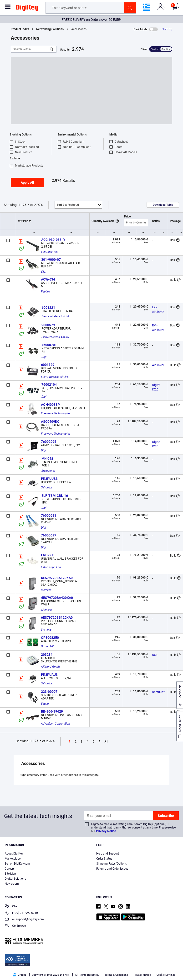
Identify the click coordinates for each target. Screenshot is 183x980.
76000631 (49, 515)
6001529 (48, 365)
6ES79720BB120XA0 (57, 617)
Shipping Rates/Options (112, 864)
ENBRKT (47, 555)
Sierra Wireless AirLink (56, 316)
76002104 (49, 384)
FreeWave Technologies (56, 413)
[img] (27, 9)
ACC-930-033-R (53, 240)
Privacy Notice (106, 831)
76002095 (49, 442)
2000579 (48, 325)
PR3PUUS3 (49, 479)
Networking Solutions (50, 29)
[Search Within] (30, 49)
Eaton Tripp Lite (51, 567)
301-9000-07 (51, 260)
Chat (12, 907)
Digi (44, 272)
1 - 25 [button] (22, 205)
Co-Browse (15, 926)
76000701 (49, 345)
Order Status (104, 859)
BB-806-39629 (52, 711)
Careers (10, 869)
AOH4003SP (50, 405)
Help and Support (108, 854)
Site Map (10, 874)
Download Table (163, 205)
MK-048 (47, 459)
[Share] (167, 29)
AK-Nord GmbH (51, 667)
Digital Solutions (15, 879)
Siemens (46, 590)
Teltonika (47, 487)
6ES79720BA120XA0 (57, 578)
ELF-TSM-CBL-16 (55, 496)
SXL (155, 655)
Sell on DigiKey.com (17, 864)
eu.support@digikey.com (24, 920)
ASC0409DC (50, 422)
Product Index (20, 29)
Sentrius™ (159, 692)
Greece (19, 975)
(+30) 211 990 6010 (21, 913)
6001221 (48, 308)
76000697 (49, 535)
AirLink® (158, 365)
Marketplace (13, 859)
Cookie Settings (166, 975)
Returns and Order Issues (112, 869)
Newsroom (12, 884)
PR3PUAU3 (49, 675)
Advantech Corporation (55, 724)
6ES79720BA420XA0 (57, 598)
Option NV (47, 646)
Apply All (27, 183)
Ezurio (45, 704)
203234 (47, 655)
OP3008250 (50, 638)
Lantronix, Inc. (50, 252)
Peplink (46, 292)
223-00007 (49, 692)
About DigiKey (14, 854)
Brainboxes (48, 471)
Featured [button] (68, 205)
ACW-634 (48, 279)
